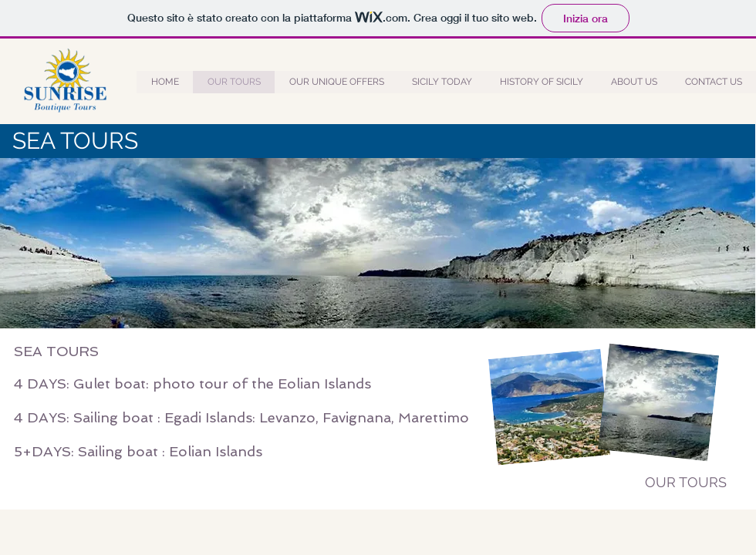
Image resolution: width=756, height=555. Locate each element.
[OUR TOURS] (686, 483)
